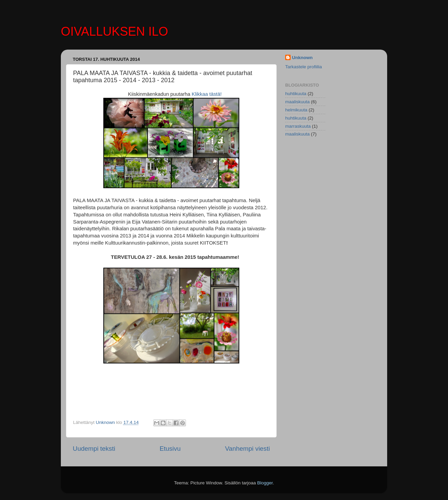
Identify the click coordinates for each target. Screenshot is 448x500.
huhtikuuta (296, 94)
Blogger (265, 483)
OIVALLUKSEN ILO (114, 31)
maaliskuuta (297, 102)
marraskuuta (298, 126)
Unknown (302, 58)
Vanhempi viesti (247, 449)
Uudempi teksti (94, 449)
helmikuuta (296, 110)
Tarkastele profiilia (304, 67)
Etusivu (170, 449)
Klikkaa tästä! (207, 94)
